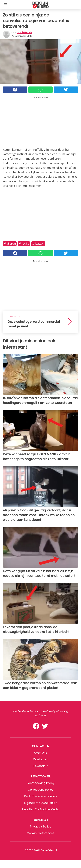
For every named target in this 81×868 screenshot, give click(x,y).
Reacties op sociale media (40, 809)
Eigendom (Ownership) (41, 803)
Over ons (41, 753)
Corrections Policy (41, 790)
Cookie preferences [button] (41, 833)
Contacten (41, 759)
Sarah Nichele (25, 32)
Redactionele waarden (40, 796)
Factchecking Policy (40, 783)
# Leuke (24, 244)
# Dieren (10, 244)
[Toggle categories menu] (5, 5)
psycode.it (41, 766)
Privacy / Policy (41, 826)
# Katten (38, 244)
